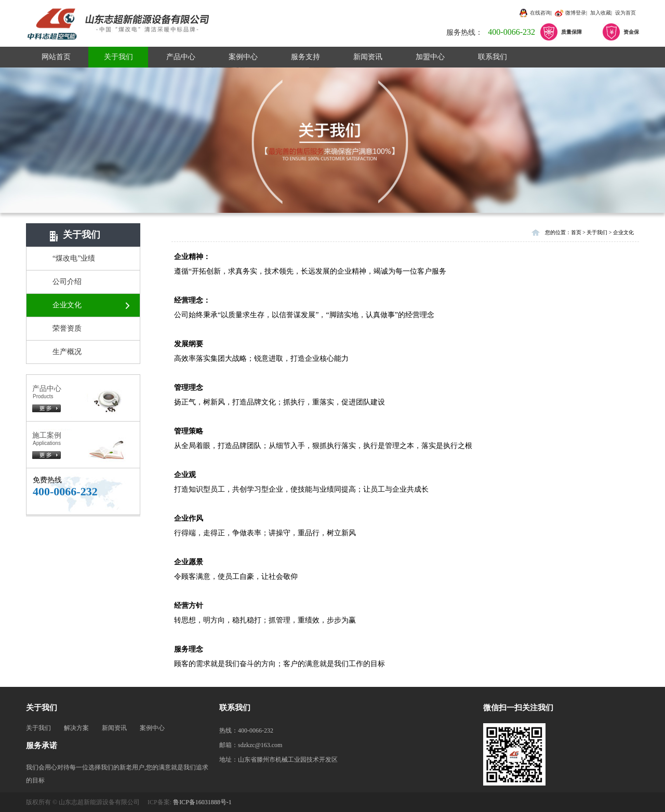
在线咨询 (540, 13)
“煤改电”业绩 (74, 258)
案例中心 (243, 57)
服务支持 (305, 57)
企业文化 (67, 305)
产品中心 (181, 57)
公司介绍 (67, 282)
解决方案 (76, 728)
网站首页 (56, 57)
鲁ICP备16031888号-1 (202, 802)
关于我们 (118, 57)
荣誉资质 (67, 328)
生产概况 (67, 352)
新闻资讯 (368, 57)
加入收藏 (601, 13)
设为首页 (626, 13)
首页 (576, 232)
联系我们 (493, 57)
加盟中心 (430, 57)
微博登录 (576, 13)
